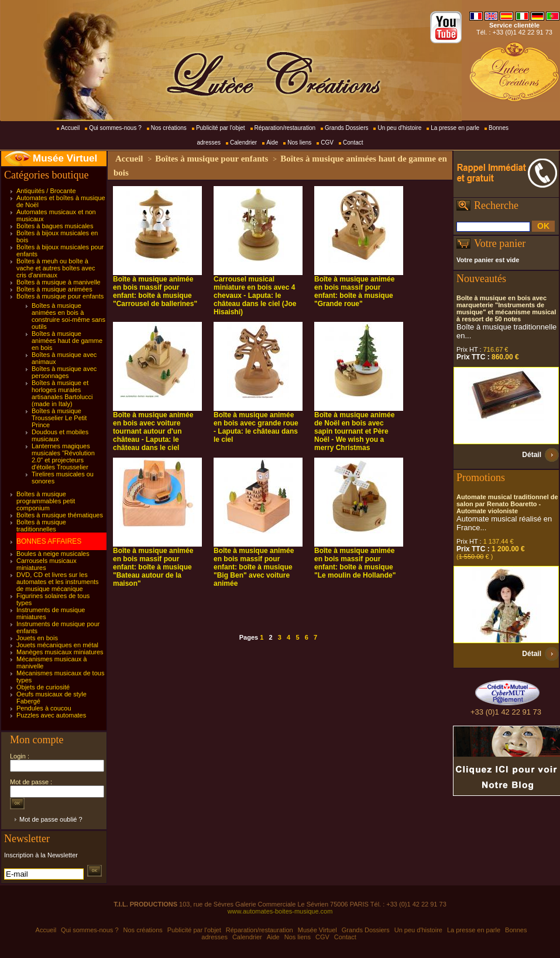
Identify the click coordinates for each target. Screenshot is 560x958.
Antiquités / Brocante (46, 191)
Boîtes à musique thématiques (60, 515)
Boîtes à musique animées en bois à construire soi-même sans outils (68, 316)
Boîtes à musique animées (54, 289)
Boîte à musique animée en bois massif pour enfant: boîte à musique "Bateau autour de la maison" (153, 567)
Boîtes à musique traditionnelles (41, 526)
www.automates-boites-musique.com (280, 911)
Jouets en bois (37, 638)
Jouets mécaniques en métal (57, 645)
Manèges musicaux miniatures (60, 652)
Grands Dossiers (346, 128)
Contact (353, 143)
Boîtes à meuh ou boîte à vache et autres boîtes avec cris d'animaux (56, 268)
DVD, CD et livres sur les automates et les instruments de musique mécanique (58, 582)
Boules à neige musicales (53, 554)
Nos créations (169, 128)
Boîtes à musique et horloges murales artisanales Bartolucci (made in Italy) (62, 393)
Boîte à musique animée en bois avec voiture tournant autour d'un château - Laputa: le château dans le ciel (153, 431)
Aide (272, 143)
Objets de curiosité (43, 687)
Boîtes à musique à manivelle (59, 282)
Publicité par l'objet (221, 128)
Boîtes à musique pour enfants (60, 296)
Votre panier (500, 243)
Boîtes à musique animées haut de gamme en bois (67, 341)
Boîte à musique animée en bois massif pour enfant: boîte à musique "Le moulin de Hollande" (355, 563)
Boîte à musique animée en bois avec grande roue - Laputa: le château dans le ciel (256, 427)
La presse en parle (455, 128)
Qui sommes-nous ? (115, 128)
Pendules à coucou (44, 708)
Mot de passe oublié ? (51, 819)
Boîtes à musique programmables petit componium (46, 501)
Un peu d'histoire (399, 128)
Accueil (70, 128)
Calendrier (243, 143)
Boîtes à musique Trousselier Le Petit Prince (59, 418)
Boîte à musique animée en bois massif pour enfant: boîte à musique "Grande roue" (354, 291)
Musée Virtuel (65, 158)
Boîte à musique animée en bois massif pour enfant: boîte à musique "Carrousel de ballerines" (155, 291)
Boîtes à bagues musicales (55, 226)
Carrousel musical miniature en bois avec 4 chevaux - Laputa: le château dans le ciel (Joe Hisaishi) (255, 296)
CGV (327, 143)
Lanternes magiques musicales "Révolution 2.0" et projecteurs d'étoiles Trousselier (63, 456)
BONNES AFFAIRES (49, 541)
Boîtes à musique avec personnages (64, 372)
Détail (532, 455)
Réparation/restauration (285, 128)
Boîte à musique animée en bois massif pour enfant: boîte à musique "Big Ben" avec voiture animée (254, 567)
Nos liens (299, 143)
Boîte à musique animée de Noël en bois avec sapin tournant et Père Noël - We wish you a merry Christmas (354, 431)
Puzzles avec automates (51, 715)
